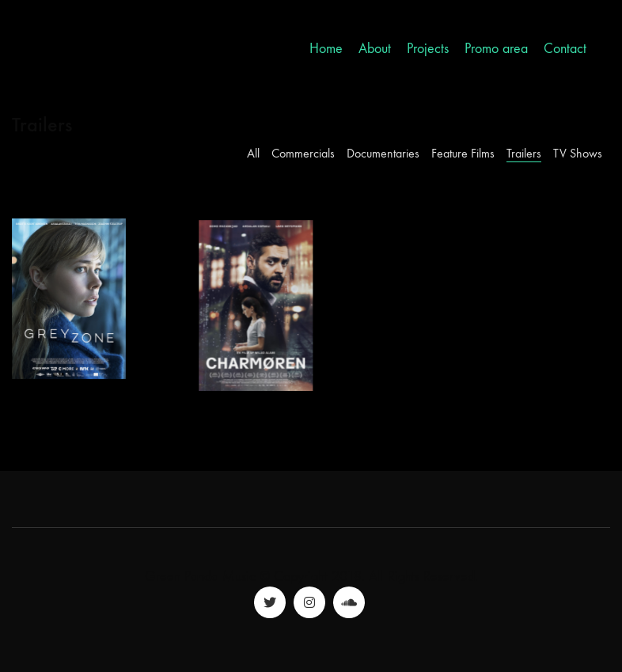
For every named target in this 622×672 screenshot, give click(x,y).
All (253, 153)
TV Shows (578, 153)
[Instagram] (309, 602)
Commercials (303, 153)
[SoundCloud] (349, 602)
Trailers (524, 153)
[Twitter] (270, 602)
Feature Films (463, 153)
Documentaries (383, 153)
